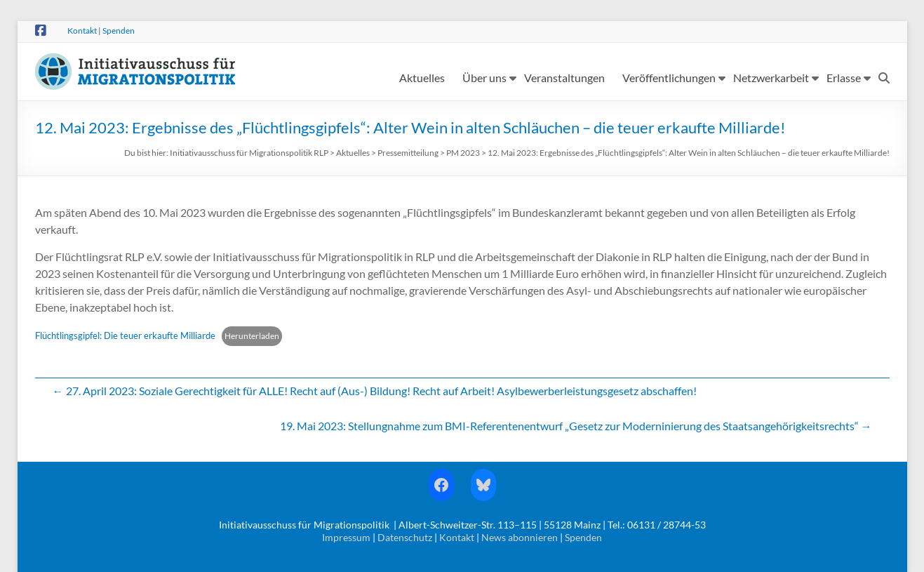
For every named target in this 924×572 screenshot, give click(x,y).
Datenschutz (405, 537)
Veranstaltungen (564, 78)
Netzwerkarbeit (771, 78)
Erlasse (844, 78)
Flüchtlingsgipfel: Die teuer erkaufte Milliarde (125, 335)
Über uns (484, 78)
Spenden (119, 31)
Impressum (346, 537)
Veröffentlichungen (669, 78)
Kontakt (82, 31)
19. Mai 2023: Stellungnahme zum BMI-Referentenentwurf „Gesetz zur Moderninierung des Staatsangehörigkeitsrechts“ (576, 426)
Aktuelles (422, 78)
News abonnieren (520, 537)
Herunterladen (252, 336)
